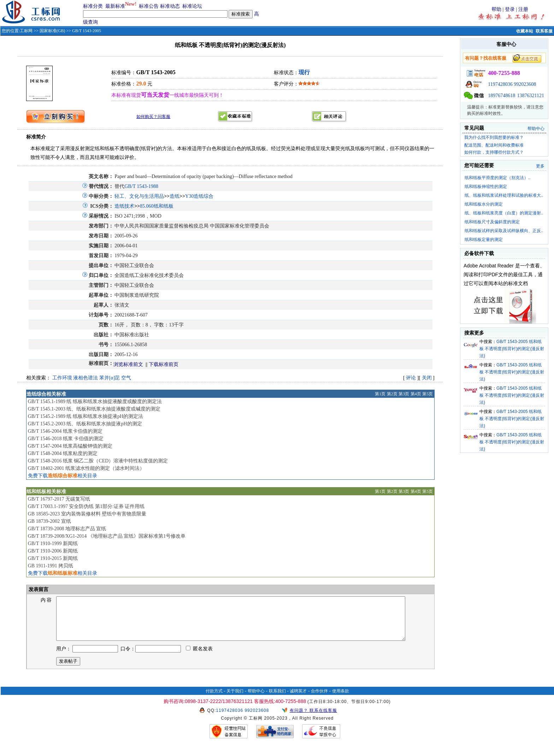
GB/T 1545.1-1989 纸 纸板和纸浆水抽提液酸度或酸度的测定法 (95, 401)
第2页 (392, 394)
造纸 (175, 196)
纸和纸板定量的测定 (484, 240)
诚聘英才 (298, 699)
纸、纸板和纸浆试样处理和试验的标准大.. (504, 195)
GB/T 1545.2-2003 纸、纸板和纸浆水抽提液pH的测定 (85, 424)
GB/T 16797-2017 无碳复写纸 (59, 499)
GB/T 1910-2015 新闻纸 (53, 558)
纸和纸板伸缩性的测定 (486, 187)
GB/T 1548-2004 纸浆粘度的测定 (63, 453)
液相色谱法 (86, 378)
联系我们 (277, 699)
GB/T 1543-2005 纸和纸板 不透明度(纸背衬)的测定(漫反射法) (512, 349)
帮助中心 (536, 129)
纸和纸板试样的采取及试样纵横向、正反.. (504, 231)
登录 (510, 9)
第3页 (404, 394)
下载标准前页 (164, 364)
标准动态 (170, 6)
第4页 (416, 394)
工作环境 (62, 378)
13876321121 (531, 96)
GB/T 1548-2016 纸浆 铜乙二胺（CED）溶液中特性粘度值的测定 (98, 461)
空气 (126, 378)
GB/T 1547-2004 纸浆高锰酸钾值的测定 (70, 446)
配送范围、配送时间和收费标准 (494, 145)
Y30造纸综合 (199, 196)
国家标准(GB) (52, 31)
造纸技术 (124, 206)
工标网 (26, 31)
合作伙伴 (319, 699)
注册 (523, 9)
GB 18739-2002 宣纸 (49, 521)
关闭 (427, 378)
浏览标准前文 (128, 364)
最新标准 (115, 6)
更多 (540, 166)
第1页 (380, 394)
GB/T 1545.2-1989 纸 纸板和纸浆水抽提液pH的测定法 (86, 416)
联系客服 (544, 31)
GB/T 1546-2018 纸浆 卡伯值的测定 (66, 439)
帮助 (496, 9)
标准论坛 (192, 6)
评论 (411, 378)
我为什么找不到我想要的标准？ (494, 137)
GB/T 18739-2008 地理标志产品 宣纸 (67, 529)
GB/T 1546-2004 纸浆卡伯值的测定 (65, 431)
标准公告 (149, 6)
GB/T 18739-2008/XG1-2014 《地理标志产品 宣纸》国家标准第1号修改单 (107, 536)
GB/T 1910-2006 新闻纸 (53, 551)
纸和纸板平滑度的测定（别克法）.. (498, 178)
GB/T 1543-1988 (141, 186)
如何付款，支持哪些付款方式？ (494, 152)
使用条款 (341, 699)
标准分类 (93, 6)
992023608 (525, 84)
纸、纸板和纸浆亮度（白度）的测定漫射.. (504, 213)
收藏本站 (525, 31)
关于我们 (235, 699)
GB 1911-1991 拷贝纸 (51, 566)
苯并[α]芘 (110, 378)
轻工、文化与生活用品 (139, 196)
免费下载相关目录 (63, 476)
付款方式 (214, 699)
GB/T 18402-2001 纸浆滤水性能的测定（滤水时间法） (86, 468)
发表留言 (38, 589)
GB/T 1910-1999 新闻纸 (53, 544)
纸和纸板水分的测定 (484, 204)
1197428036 (500, 84)
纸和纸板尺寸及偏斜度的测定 (492, 222)
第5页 (428, 394)
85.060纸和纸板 (157, 206)
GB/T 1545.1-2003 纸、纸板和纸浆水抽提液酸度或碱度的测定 (94, 409)
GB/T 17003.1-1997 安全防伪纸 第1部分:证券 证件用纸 (86, 506)
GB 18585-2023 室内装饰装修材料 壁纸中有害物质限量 (87, 514)
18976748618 (502, 96)
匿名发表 (199, 657)
